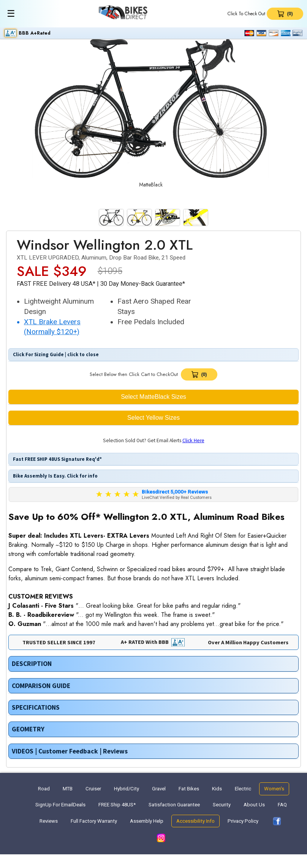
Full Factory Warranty (94, 821)
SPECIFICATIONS (36, 707)
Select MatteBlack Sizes (153, 397)
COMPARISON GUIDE (41, 686)
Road (44, 789)
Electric (243, 789)
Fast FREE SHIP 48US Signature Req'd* (57, 459)
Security (222, 805)
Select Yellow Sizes (153, 418)
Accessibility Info (195, 821)
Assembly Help (147, 821)
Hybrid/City (127, 789)
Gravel (159, 789)
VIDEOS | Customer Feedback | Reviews (70, 751)
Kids (217, 789)
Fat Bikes (189, 789)
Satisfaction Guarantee (174, 805)
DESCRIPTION (32, 664)
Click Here (193, 440)
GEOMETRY (28, 729)
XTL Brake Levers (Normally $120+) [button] (52, 327)
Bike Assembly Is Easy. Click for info (55, 476)
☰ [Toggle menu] (11, 14)
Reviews (49, 821)
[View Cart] (199, 374)
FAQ (282, 805)
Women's (274, 789)
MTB (68, 789)
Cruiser (93, 789)
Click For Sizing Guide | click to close (55, 354)
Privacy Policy (243, 821)
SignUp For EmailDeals (60, 805)
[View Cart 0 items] (285, 14)
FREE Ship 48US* (117, 805)
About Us (254, 805)
